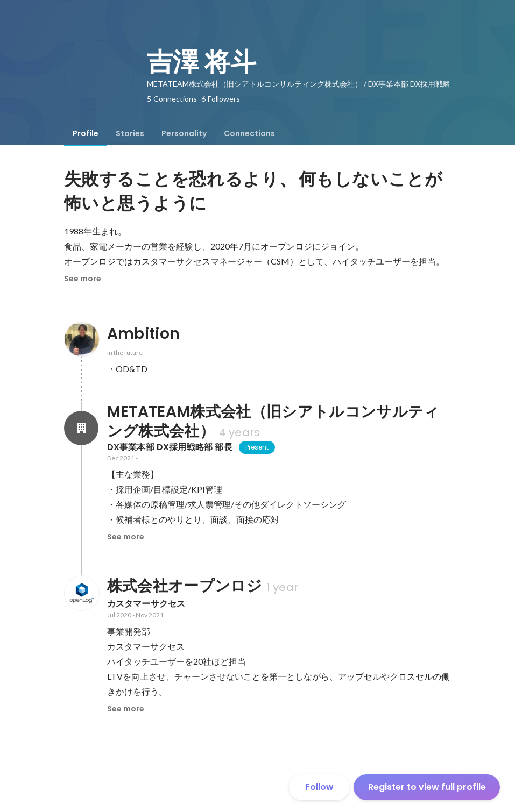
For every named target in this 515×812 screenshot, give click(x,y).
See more (83, 279)
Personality (184, 133)
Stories (130, 133)
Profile (86, 133)
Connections (249, 133)
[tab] (86, 133)
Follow (319, 787)
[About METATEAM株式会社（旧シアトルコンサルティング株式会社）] (81, 428)
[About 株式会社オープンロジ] (81, 593)
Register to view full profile (427, 787)
